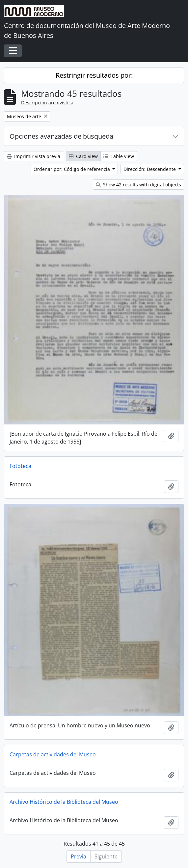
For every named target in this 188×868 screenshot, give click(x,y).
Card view (83, 156)
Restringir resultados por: (94, 75)
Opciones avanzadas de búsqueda (61, 136)
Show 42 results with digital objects (138, 185)
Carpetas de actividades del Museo (53, 754)
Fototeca (20, 466)
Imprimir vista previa (34, 156)
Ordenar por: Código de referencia (72, 169)
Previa (79, 856)
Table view (119, 156)
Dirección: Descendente (150, 169)
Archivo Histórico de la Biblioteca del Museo (64, 802)
